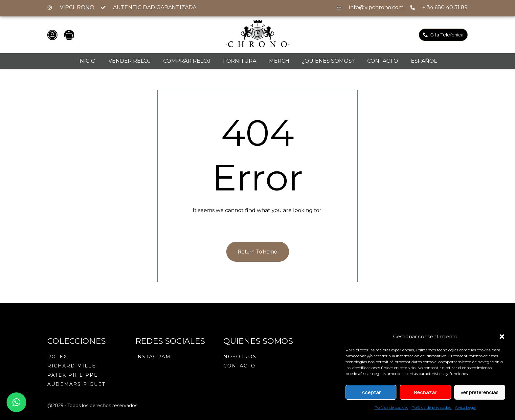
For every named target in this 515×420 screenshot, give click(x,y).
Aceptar (371, 392)
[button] (502, 337)
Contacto (383, 61)
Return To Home (258, 252)
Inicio (87, 61)
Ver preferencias (480, 392)
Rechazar (425, 392)
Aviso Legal (466, 407)
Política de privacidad (432, 407)
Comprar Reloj (187, 61)
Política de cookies (391, 407)
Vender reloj (130, 61)
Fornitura (240, 61)
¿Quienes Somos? (328, 61)
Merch (279, 61)
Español (424, 61)
